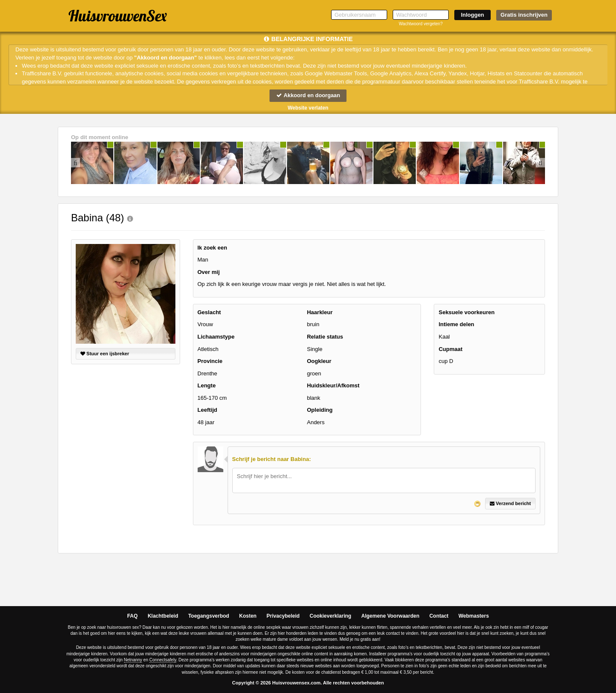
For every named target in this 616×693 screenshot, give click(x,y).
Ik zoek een (212, 248)
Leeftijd (207, 410)
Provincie (210, 361)
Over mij (209, 272)
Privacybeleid (283, 616)
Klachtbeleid (163, 616)
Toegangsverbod (209, 616)
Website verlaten (308, 108)
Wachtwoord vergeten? (421, 24)
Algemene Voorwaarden (390, 616)
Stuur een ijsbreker (105, 354)
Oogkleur (319, 361)
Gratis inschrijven (524, 15)
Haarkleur (320, 312)
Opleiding (320, 410)
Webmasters (474, 616)
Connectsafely (163, 660)
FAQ (132, 616)
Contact (439, 616)
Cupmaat (450, 349)
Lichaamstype (216, 337)
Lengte (207, 386)
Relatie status (325, 337)
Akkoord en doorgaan (308, 95)
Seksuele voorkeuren (466, 312)
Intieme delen (456, 325)
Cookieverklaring (330, 616)
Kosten (248, 616)
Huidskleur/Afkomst (333, 386)
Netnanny (133, 660)
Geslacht (209, 312)
